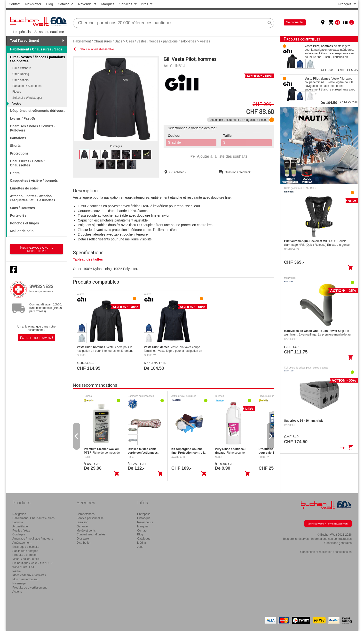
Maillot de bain (22, 231)
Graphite (174, 142)
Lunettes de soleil (24, 188)
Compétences (86, 514)
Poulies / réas (21, 531)
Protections (19, 153)
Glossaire (83, 539)
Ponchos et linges (24, 223)
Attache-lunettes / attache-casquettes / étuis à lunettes (33, 198)
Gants (15, 173)
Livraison (82, 522)
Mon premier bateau (25, 579)
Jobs (140, 547)
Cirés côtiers (20, 80)
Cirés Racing (21, 74)
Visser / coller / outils (26, 559)
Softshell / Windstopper (27, 98)
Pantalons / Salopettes (27, 86)
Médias (142, 543)
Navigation (19, 514)
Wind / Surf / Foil (23, 567)
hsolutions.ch (343, 552)
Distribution (84, 543)
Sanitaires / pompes (25, 551)
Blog (49, 4)
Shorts (15, 146)
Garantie (82, 526)
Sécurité (18, 522)
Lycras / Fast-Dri (23, 118)
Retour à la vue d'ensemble (93, 49)
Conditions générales (338, 543)
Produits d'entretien (25, 555)
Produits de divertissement (29, 588)
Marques (108, 4)
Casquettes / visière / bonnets (34, 180)
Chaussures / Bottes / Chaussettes (27, 163)
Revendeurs (87, 4)
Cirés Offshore (22, 68)
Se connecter (295, 22)
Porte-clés (18, 215)
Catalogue (65, 4)
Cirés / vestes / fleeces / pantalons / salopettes (161, 41)
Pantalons (18, 138)
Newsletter (33, 4)
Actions (17, 592)
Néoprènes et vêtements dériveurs (38, 111)
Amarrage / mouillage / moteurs (33, 539)
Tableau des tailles (88, 259)
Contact (15, 4)
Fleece (17, 92)
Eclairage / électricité (26, 547)
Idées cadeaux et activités (29, 575)
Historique (144, 518)
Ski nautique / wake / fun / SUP (32, 563)
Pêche (16, 571)
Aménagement (22, 543)
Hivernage (19, 583)
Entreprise (144, 514)
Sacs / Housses (22, 208)
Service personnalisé (90, 518)
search (270, 23)
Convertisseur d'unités (91, 534)
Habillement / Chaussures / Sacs (36, 49)
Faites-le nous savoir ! (37, 338)
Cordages (19, 534)
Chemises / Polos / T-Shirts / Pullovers (33, 128)
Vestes (17, 104)
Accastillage (20, 526)
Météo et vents (86, 531)
